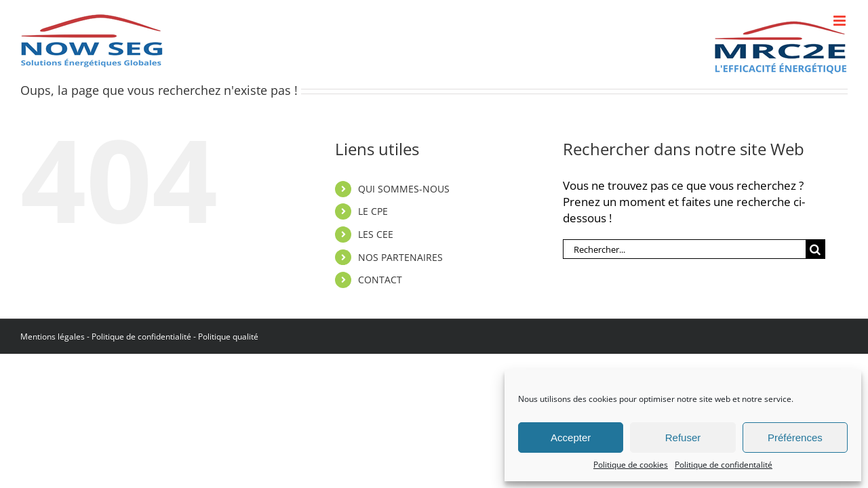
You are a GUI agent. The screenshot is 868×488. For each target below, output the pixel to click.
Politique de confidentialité (141, 337)
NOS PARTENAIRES (400, 257)
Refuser (683, 438)
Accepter (571, 438)
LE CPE (373, 211)
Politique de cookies (631, 465)
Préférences (795, 438)
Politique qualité (228, 337)
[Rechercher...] (684, 249)
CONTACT (380, 280)
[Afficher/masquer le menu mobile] (841, 21)
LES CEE (376, 234)
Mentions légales (53, 337)
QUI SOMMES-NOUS (404, 189)
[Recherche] (815, 249)
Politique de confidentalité (724, 465)
